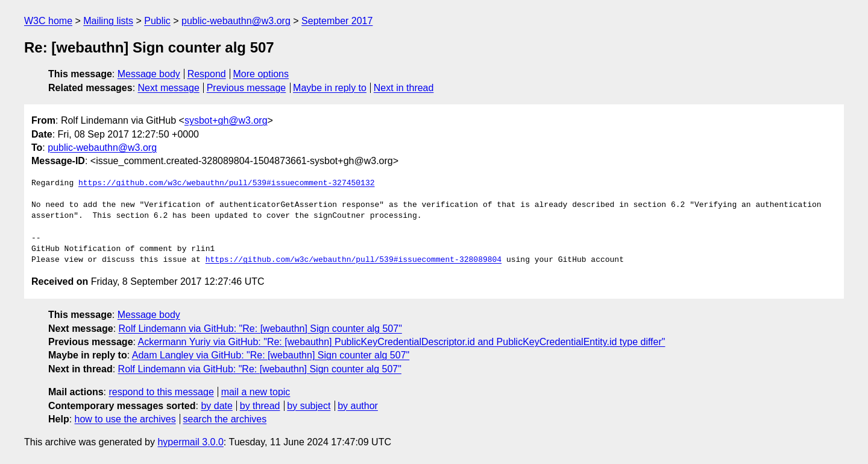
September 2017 (337, 21)
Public (157, 21)
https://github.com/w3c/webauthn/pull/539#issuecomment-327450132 (226, 183)
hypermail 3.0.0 (190, 442)
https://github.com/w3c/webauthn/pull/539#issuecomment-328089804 (354, 260)
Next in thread (404, 88)
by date (216, 406)
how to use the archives (125, 419)
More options (261, 74)
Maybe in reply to (330, 88)
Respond (207, 74)
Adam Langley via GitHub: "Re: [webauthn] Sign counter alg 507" (271, 355)
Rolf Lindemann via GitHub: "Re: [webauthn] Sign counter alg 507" (260, 329)
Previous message (247, 88)
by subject (309, 406)
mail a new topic (256, 392)
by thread (260, 406)
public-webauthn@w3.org (236, 21)
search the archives (225, 419)
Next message (169, 88)
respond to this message (161, 392)
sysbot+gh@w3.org (226, 120)
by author (358, 406)
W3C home (48, 21)
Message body (149, 74)
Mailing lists (108, 21)
